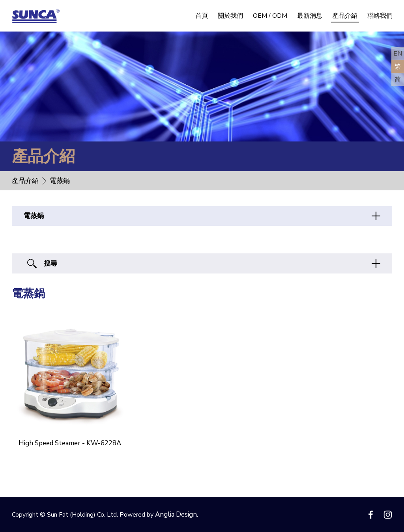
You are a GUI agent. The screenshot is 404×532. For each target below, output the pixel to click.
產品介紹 (345, 16)
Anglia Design (176, 514)
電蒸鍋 (34, 216)
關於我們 (230, 16)
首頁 (202, 16)
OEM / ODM (270, 16)
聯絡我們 (380, 16)
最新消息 (310, 16)
